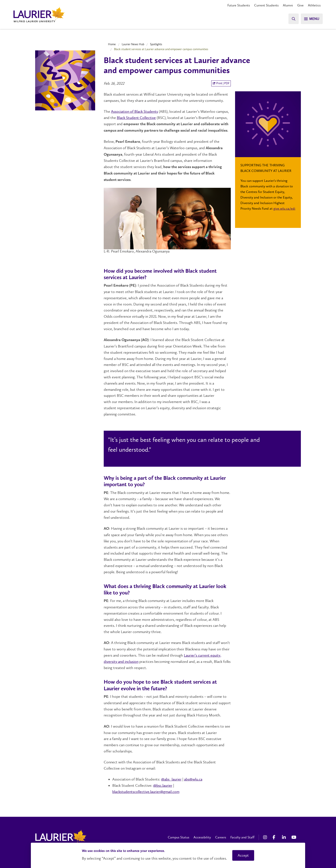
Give (300, 5)
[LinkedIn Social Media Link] (285, 837)
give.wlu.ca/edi (284, 208)
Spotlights (156, 44)
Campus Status (178, 837)
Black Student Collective (136, 118)
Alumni (288, 5)
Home (112, 44)
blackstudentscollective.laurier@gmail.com (146, 792)
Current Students (266, 5)
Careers (221, 837)
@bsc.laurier (163, 785)
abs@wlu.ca (193, 779)
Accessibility (202, 837)
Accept (243, 855)
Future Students (239, 5)
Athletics (314, 5)
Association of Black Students (134, 111)
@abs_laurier (171, 779)
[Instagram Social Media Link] (266, 837)
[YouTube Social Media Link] (294, 837)
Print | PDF (221, 83)
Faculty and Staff (242, 837)
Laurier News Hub (133, 44)
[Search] (293, 19)
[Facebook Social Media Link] (275, 837)
